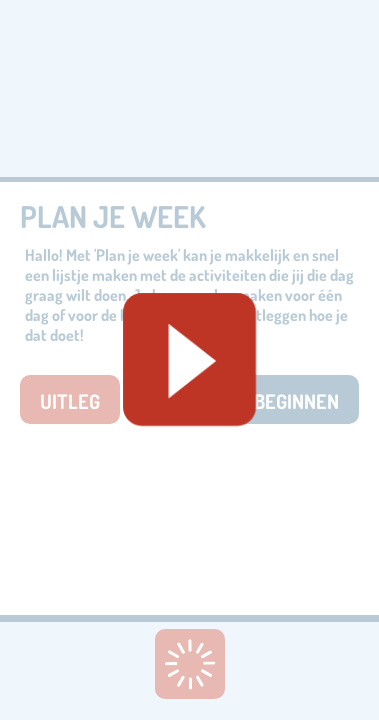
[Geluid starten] (189, 360)
